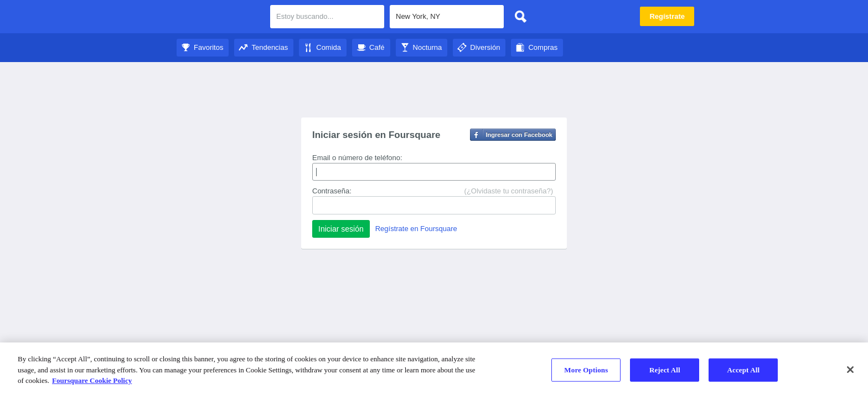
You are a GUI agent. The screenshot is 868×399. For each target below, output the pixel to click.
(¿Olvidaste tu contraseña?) (509, 191)
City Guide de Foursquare (219, 18)
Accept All (743, 370)
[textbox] (447, 17)
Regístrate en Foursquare (416, 229)
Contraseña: (332, 191)
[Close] (850, 370)
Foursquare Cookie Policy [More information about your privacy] (92, 380)
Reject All (665, 370)
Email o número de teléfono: (357, 158)
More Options (586, 370)
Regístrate (667, 16)
